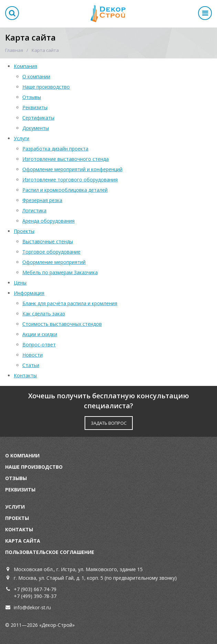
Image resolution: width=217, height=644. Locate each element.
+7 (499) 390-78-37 (35, 596)
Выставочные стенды (48, 241)
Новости (32, 355)
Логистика (34, 210)
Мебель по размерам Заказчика (60, 272)
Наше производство (46, 87)
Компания (25, 66)
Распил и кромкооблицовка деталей (65, 190)
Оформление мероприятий (54, 262)
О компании (36, 76)
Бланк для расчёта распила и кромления (70, 303)
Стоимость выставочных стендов (62, 324)
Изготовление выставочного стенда (66, 159)
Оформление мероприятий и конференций (72, 169)
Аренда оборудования (48, 221)
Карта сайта (23, 541)
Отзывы (32, 97)
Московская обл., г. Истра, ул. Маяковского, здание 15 (78, 569)
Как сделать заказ (44, 314)
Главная (14, 50)
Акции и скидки (40, 334)
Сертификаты (38, 118)
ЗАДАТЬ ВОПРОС (109, 423)
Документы (36, 128)
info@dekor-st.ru (32, 607)
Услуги (21, 138)
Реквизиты (35, 107)
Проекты (24, 231)
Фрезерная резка (42, 200)
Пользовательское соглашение (50, 552)
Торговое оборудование (51, 252)
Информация (29, 293)
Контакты (25, 375)
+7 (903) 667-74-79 (35, 589)
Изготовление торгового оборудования (70, 180)
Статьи (31, 365)
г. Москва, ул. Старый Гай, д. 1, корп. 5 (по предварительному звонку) (95, 578)
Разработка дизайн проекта (55, 149)
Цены (20, 283)
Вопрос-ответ (39, 345)
